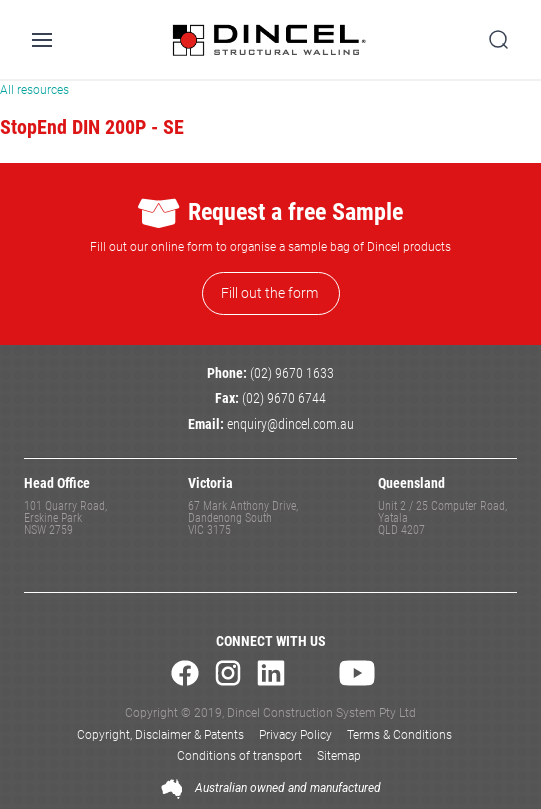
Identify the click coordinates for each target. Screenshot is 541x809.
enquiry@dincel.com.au (290, 424)
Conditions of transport (239, 756)
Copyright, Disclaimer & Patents (160, 735)
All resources (34, 90)
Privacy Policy (295, 735)
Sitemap (339, 756)
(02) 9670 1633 (292, 373)
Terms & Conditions (399, 735)
